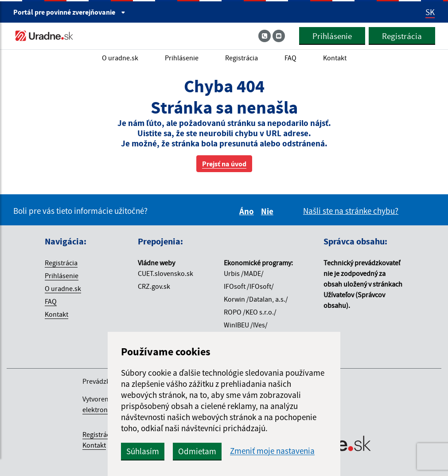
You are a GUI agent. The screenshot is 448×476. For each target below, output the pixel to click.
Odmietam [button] (202, 451)
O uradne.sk (120, 58)
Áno (248, 211)
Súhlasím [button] (147, 451)
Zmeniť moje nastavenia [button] (277, 451)
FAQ (290, 58)
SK (430, 12)
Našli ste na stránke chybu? (351, 211)
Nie (269, 211)
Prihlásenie (332, 36)
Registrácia (401, 36)
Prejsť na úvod (224, 164)
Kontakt (335, 58)
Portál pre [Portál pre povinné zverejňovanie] (69, 12)
